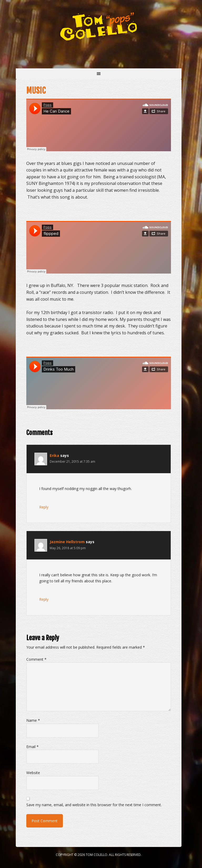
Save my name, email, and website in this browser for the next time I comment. (94, 805)
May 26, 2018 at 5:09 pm (68, 548)
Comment (36, 659)
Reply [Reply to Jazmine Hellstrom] (44, 599)
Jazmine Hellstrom (67, 542)
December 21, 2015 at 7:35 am (72, 461)
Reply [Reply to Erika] (44, 507)
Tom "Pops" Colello (99, 26)
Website (33, 773)
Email (32, 747)
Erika (54, 455)
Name (33, 720)
